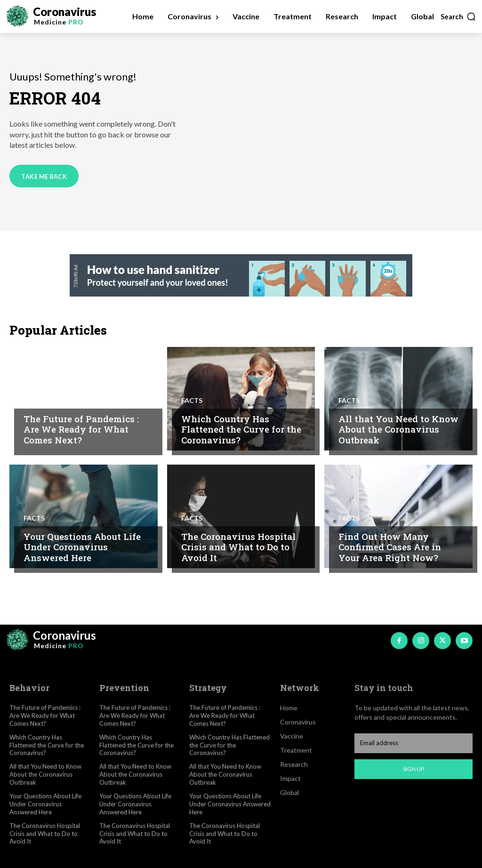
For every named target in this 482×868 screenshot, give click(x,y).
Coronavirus (48, 401)
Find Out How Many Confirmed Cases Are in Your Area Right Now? (390, 547)
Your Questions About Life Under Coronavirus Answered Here (82, 547)
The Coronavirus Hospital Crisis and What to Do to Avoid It (238, 547)
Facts (192, 401)
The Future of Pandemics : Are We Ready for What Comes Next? (81, 430)
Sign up (414, 769)
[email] (414, 743)
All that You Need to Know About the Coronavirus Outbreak (398, 430)
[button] (458, 16)
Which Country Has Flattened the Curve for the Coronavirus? (241, 430)
